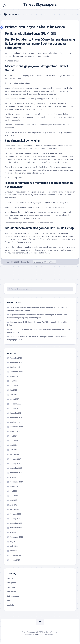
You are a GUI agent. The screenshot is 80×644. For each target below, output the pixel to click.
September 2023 (16, 482)
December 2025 (16, 358)
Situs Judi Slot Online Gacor (45, 262)
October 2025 (15, 367)
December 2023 (16, 468)
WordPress (39, 635)
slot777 (10, 601)
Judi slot (11, 605)
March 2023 (14, 509)
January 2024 (15, 463)
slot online (12, 592)
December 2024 (16, 413)
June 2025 (14, 385)
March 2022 (14, 551)
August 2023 (15, 487)
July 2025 (13, 381)
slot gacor (12, 578)
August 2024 (15, 431)
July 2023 (13, 491)
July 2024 (13, 436)
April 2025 (14, 395)
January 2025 (15, 408)
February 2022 (15, 555)
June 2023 (14, 496)
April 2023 (14, 505)
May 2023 (13, 500)
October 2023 (15, 477)
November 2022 (16, 528)
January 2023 (15, 519)
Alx (53, 635)
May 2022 (13, 542)
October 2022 (15, 532)
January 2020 (15, 560)
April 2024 (14, 450)
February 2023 (15, 514)
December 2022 (16, 523)
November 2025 (16, 362)
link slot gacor (13, 596)
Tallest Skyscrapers (40, 4)
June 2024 (14, 441)
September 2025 (16, 372)
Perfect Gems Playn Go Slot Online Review (35, 27)
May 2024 (13, 445)
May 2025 (13, 390)
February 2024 (15, 459)
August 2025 (15, 376)
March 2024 (14, 454)
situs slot (11, 587)
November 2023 (16, 473)
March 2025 (14, 399)
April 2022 (14, 546)
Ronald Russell (26, 262)
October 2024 (15, 422)
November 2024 (16, 418)
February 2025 (15, 404)
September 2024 (16, 427)
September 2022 (16, 537)
